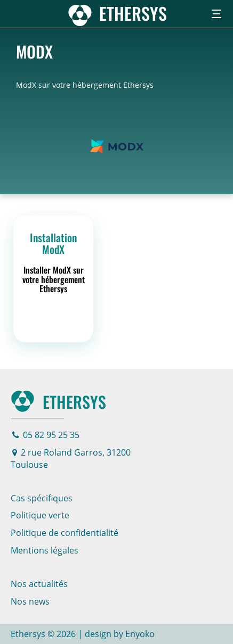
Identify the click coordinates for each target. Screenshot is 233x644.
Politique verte (40, 515)
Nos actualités (39, 584)
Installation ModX (53, 243)
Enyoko (140, 634)
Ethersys (58, 402)
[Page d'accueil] (116, 13)
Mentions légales (45, 550)
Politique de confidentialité (65, 533)
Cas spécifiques (42, 498)
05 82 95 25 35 (46, 435)
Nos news (30, 601)
